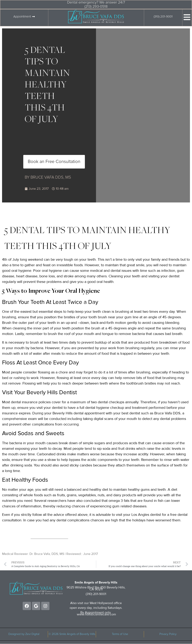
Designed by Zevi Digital (24, 634)
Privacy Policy (168, 634)
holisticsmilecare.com (100, 614)
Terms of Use (120, 634)
